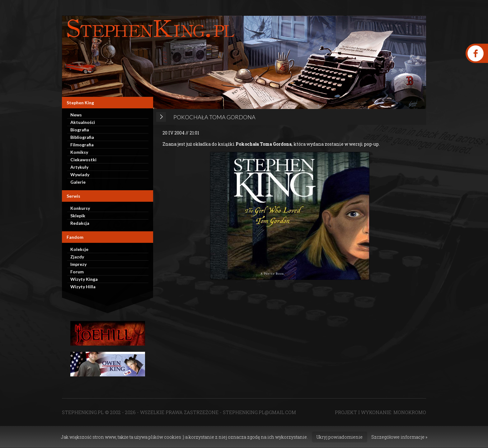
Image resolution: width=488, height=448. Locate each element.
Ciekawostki (83, 160)
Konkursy (80, 208)
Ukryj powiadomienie (340, 437)
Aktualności (83, 122)
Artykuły (79, 167)
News (76, 115)
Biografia (80, 130)
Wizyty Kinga (84, 279)
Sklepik (78, 216)
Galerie (78, 182)
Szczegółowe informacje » (399, 437)
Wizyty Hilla (83, 287)
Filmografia (82, 145)
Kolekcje (79, 249)
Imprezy (78, 264)
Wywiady (80, 174)
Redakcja (80, 223)
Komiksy (79, 152)
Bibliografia (82, 137)
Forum (77, 272)
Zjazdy (77, 257)
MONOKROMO (410, 412)
